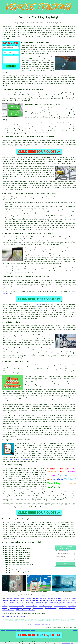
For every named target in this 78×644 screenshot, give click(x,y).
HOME (51, 13)
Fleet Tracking (26, 598)
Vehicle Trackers (39, 598)
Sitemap (3, 630)
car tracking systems (19, 459)
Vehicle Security (47, 600)
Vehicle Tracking (13, 598)
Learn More (66, 643)
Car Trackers (15, 604)
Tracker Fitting (32, 600)
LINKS (55, 13)
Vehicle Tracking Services (38, 602)
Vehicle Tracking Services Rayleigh (22, 542)
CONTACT (66, 13)
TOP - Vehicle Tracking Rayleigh (14, 617)
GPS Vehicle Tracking (67, 608)
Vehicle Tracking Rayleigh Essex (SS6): (17, 27)
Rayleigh (38, 305)
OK (72, 643)
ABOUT (60, 13)
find (8, 523)
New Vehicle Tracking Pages (13, 630)
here (13, 538)
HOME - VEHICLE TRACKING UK (39, 624)
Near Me (33, 630)
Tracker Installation (30, 604)
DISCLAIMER (73, 13)
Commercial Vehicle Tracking (61, 602)
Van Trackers (52, 598)
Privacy (75, 630)
